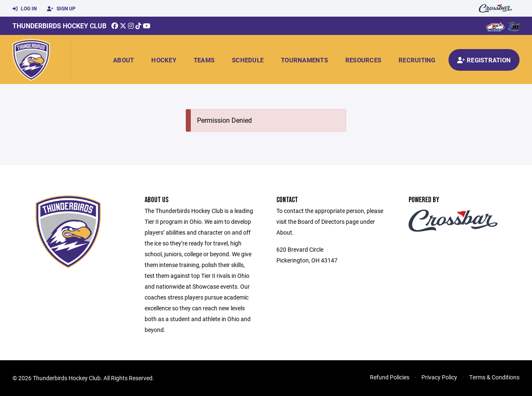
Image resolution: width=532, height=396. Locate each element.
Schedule (248, 60)
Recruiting (417, 60)
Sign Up (61, 9)
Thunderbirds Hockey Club (59, 26)
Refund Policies (390, 377)
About (123, 60)
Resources (363, 60)
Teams (204, 60)
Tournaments (304, 60)
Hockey (164, 60)
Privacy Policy (439, 377)
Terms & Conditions (494, 377)
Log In (25, 9)
